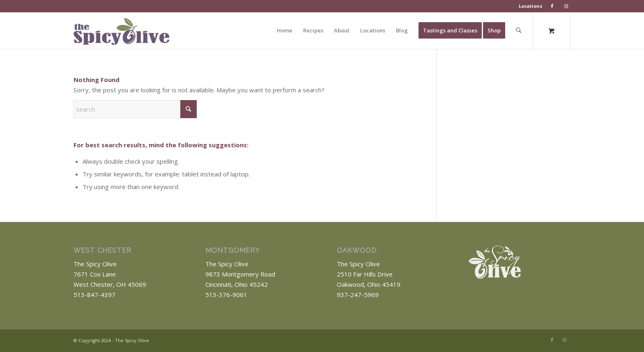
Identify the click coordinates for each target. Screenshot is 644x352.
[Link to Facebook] (552, 340)
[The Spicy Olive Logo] (121, 33)
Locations (530, 6)
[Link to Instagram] (564, 340)
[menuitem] (531, 6)
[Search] (519, 30)
